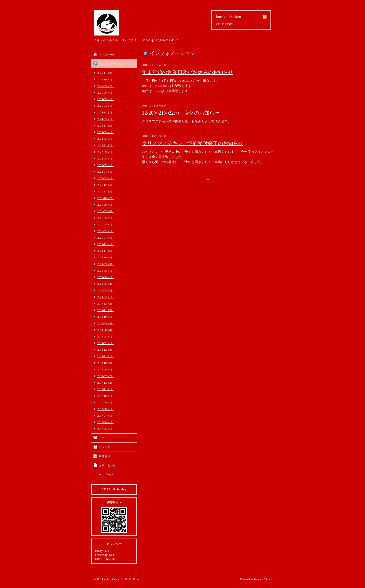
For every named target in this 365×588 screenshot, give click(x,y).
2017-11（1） (105, 389)
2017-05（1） (105, 429)
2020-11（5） (105, 251)
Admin (267, 579)
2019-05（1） (105, 336)
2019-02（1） (105, 343)
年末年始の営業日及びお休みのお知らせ (188, 72)
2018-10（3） (105, 363)
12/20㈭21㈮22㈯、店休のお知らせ (181, 113)
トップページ (107, 55)
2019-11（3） (105, 310)
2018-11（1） (105, 356)
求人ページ (106, 474)
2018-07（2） (105, 376)
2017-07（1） (105, 416)
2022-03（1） (105, 178)
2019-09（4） (105, 323)
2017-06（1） (105, 422)
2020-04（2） (105, 290)
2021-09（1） (105, 205)
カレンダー (106, 447)
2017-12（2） (105, 383)
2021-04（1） (105, 224)
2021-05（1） (105, 218)
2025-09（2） (105, 86)
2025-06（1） (105, 93)
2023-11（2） (105, 126)
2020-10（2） (105, 257)
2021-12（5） (105, 185)
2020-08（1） (105, 271)
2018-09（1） (105, 369)
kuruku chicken (111, 579)
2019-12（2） (105, 304)
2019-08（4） (105, 330)
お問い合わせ (107, 465)
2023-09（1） (105, 132)
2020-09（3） (105, 264)
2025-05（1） (105, 99)
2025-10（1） (105, 79)
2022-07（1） (105, 165)
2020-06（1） (105, 277)
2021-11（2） (105, 191)
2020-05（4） (105, 284)
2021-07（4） (105, 211)
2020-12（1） (105, 244)
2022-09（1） (105, 152)
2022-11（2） (105, 145)
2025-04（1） (105, 106)
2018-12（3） (105, 350)
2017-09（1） (105, 402)
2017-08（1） (105, 409)
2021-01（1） (105, 238)
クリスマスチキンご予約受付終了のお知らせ (193, 143)
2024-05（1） (105, 119)
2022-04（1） (105, 172)
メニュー (104, 438)
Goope (258, 579)
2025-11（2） (105, 73)
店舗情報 (104, 456)
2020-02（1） (105, 297)
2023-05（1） (105, 139)
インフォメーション (111, 64)
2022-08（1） (105, 158)
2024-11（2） (105, 112)
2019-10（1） (105, 317)
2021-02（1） (105, 231)
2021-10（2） (105, 198)
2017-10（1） (105, 396)
